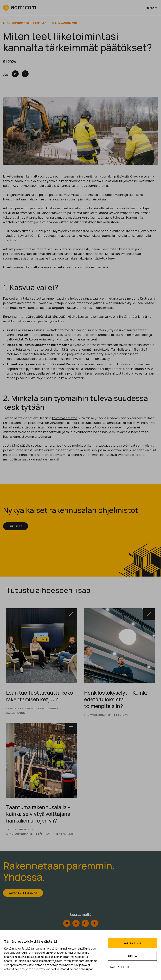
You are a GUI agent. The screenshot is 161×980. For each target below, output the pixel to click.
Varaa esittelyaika (24, 898)
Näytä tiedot (121, 967)
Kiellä (132, 956)
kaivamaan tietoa (65, 418)
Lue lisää (16, 526)
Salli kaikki (132, 943)
